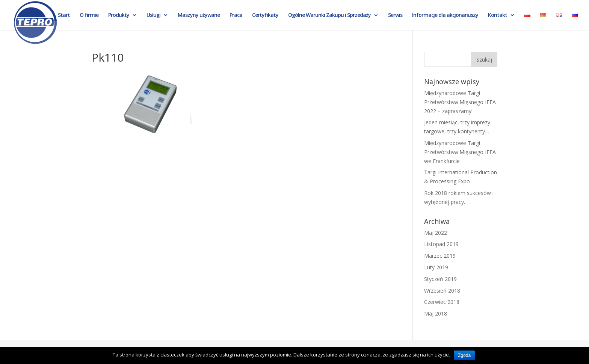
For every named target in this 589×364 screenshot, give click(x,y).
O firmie (89, 15)
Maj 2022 (436, 233)
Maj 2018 (436, 313)
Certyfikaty (265, 15)
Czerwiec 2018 (442, 302)
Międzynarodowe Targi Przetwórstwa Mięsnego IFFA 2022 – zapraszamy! (460, 102)
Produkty (119, 15)
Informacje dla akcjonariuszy (445, 15)
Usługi (153, 15)
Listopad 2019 (441, 244)
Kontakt (498, 15)
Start (64, 15)
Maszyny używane (199, 15)
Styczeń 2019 (440, 279)
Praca (236, 15)
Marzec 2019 (440, 256)
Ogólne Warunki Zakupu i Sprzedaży (329, 15)
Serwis (395, 15)
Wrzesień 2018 (442, 291)
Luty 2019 (436, 267)
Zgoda (464, 355)
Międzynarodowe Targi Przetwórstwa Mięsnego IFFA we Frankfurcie (460, 152)
